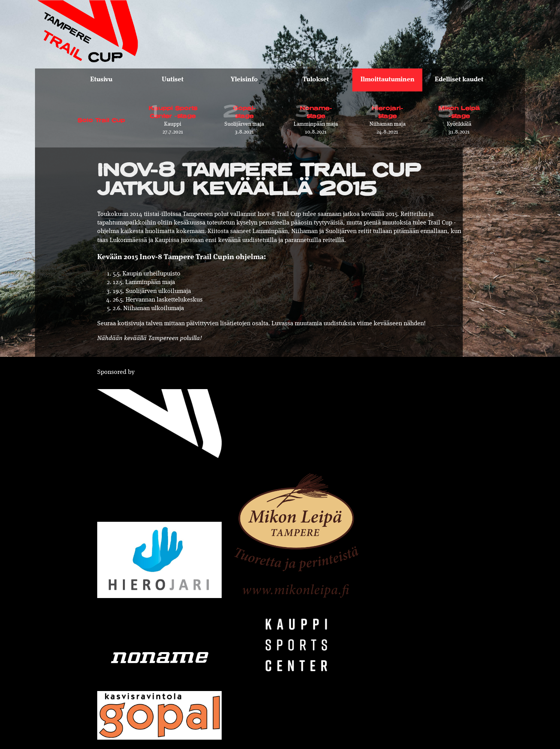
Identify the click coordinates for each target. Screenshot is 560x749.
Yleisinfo (244, 80)
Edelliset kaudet (459, 80)
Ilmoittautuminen (388, 80)
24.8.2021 (387, 117)
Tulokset (316, 80)
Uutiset (173, 80)
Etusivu (101, 80)
